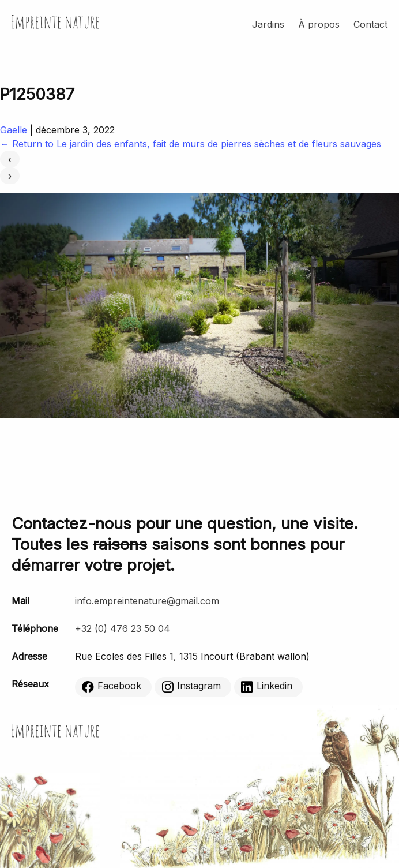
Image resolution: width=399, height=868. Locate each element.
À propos (319, 24)
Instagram (191, 686)
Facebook (112, 686)
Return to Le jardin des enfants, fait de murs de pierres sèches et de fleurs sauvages (191, 144)
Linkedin (267, 686)
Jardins (268, 24)
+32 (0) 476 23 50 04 (123, 628)
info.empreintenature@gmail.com (147, 601)
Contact (370, 24)
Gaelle (14, 130)
